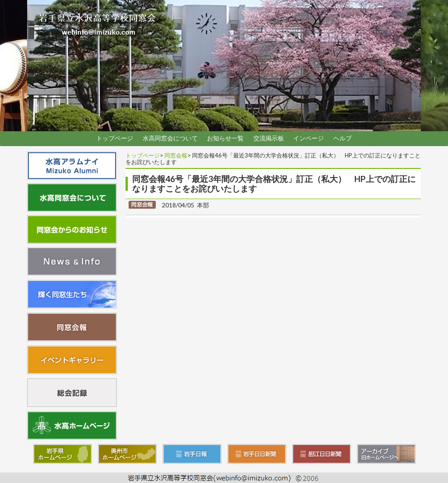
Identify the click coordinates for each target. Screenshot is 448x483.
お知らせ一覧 (225, 138)
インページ (308, 138)
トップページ (115, 138)
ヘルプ (343, 138)
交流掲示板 (269, 138)
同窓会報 (176, 155)
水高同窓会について (170, 138)
